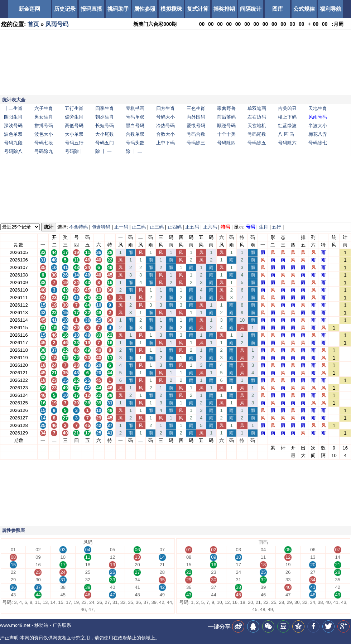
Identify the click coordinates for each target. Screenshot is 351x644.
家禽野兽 (226, 108)
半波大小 (318, 126)
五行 (277, 227)
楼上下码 (287, 117)
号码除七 (318, 143)
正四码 (175, 227)
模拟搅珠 (171, 9)
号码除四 (226, 143)
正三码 (157, 227)
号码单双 (135, 117)
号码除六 (287, 143)
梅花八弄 (318, 134)
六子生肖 (44, 108)
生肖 (264, 227)
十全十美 (226, 134)
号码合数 (196, 134)
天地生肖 (318, 108)
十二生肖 (13, 108)
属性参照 (145, 9)
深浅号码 (13, 126)
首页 (33, 24)
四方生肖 (165, 108)
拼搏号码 (44, 126)
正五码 (192, 227)
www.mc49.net (15, 625)
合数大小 (165, 134)
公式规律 (304, 9)
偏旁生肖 (74, 117)
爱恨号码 (196, 126)
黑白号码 (135, 126)
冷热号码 (165, 126)
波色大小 (44, 134)
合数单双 (135, 134)
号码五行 (74, 143)
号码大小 (165, 117)
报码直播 (91, 9)
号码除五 (257, 143)
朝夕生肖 (105, 117)
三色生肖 (196, 108)
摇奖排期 (224, 9)
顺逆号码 (226, 126)
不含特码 (78, 227)
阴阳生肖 (13, 117)
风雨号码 (57, 24)
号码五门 (105, 143)
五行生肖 (74, 108)
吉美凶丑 (287, 108)
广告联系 (62, 625)
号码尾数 (257, 134)
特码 (225, 227)
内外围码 (196, 117)
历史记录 (65, 9)
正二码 (139, 227)
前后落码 (226, 117)
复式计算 (198, 9)
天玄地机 (257, 126)
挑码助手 (118, 9)
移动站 (41, 625)
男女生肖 (44, 117)
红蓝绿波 (287, 126)
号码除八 (13, 151)
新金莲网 (29, 9)
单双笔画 (257, 108)
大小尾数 (105, 134)
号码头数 (135, 143)
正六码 (210, 227)
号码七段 (44, 143)
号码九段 (13, 143)
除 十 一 (104, 151)
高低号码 (74, 126)
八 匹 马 (286, 134)
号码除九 (44, 151)
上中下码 (165, 143)
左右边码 (257, 117)
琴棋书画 (135, 108)
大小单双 (74, 134)
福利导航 (331, 9)
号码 (250, 227)
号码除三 (196, 143)
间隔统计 (251, 9)
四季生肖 (105, 108)
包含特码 (101, 227)
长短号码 (105, 126)
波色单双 (13, 134)
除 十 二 (134, 151)
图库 (278, 9)
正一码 (121, 227)
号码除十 (74, 151)
